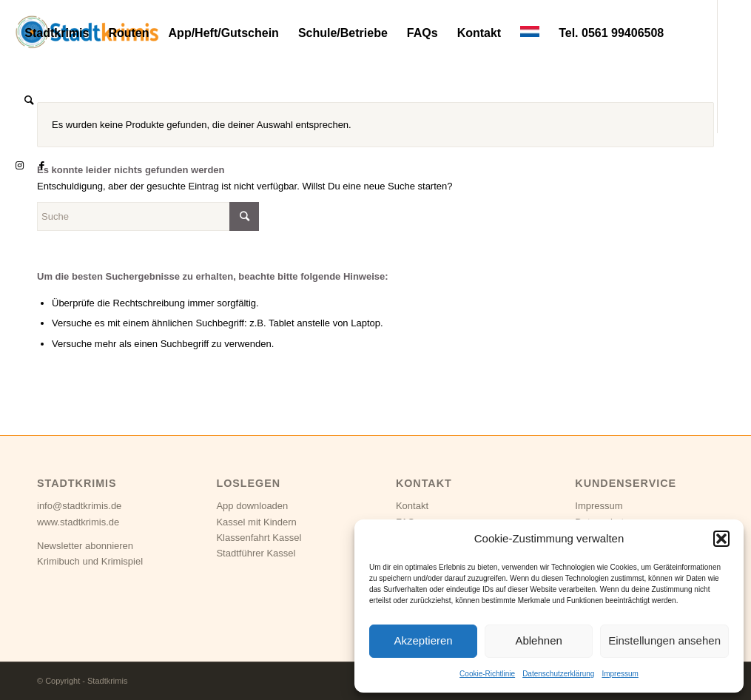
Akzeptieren (423, 640)
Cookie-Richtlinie (487, 674)
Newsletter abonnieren (85, 546)
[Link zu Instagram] (19, 166)
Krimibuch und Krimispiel (90, 561)
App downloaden (252, 506)
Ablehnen (538, 640)
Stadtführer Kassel (256, 553)
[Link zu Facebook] (41, 166)
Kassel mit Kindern (256, 522)
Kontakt (412, 506)
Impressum (620, 674)
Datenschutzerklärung (558, 674)
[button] (721, 539)
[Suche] (29, 100)
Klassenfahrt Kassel (259, 538)
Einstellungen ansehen (664, 640)
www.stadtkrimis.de (78, 522)
